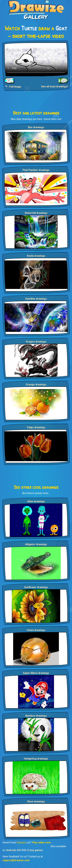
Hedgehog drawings (36, 759)
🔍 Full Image (13, 87)
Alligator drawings (36, 544)
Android (11, 850)
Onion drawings (36, 630)
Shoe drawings (36, 802)
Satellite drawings (36, 299)
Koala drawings (36, 256)
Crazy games (35, 850)
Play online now (41, 843)
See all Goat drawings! (54, 86)
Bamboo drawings (36, 716)
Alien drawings (36, 501)
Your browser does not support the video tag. (36, 59)
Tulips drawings (36, 427)
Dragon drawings (36, 342)
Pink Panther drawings (36, 170)
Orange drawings (36, 385)
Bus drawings (36, 127)
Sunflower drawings (36, 587)
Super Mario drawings (36, 673)
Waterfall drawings (36, 213)
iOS (19, 850)
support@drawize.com (16, 860)
